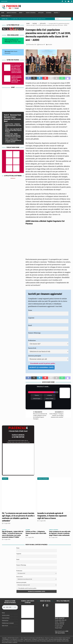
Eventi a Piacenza (31, 13)
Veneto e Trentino (49, 399)
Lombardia (49, 395)
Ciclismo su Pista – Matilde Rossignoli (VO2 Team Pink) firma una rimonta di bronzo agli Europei (13, 135)
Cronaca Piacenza (12, 13)
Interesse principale (35, 356)
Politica (56, 13)
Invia (19, 42)
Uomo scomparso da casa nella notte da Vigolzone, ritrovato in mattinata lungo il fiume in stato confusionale (60, 533)
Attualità (41, 13)
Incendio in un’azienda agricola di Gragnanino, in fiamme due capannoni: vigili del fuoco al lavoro (16, 79)
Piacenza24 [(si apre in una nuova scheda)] (7, 53)
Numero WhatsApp (34, 333)
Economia (49, 13)
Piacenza (37, 395)
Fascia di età (32, 348)
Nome (30, 310)
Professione (32, 340)
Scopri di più (58, 628)
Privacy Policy (5, 642)
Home (3, 13)
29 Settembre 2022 (32, 45)
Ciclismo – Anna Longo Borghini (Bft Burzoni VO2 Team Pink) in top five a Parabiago (13, 130)
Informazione (5, 620)
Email (30, 325)
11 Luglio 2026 (7, 523)
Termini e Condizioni (13, 642)
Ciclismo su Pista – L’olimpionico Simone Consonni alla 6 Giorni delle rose (13, 125)
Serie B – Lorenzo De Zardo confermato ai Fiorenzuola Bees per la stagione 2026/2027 (13, 140)
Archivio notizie (6, 615)
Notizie (35, 24)
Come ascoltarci (6, 618)
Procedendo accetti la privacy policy (43, 363)
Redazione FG (42, 45)
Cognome (31, 318)
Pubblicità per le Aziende (8, 623)
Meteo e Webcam (6, 16)
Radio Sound (4, 1)
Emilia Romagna (37, 399)
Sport (21, 13)
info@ (61, 626)
